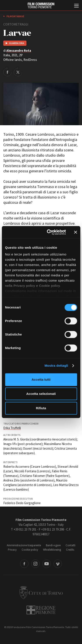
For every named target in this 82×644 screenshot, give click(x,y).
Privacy (12, 550)
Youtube (47, 564)
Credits (70, 550)
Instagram (35, 564)
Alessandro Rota (19, 51)
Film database (15, 16)
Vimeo (58, 564)
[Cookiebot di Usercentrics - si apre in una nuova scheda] (49, 232)
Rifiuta (41, 408)
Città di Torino (41, 593)
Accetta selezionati (41, 394)
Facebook (24, 564)
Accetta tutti (41, 379)
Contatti (71, 545)
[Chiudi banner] (75, 232)
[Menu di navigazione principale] (76, 6)
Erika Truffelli (12, 428)
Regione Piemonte (41, 610)
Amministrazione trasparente (24, 545)
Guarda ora (17, 43)
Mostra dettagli (56, 366)
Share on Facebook (7, 72)
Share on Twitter (18, 72)
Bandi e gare (53, 545)
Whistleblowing (52, 550)
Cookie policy (30, 550)
